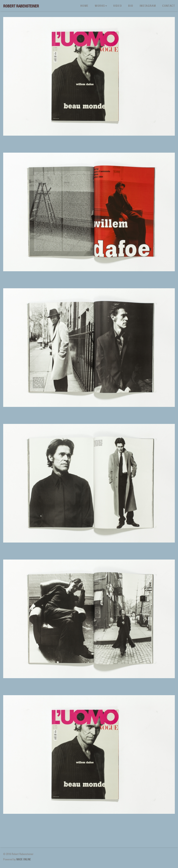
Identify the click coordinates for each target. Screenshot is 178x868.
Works (101, 6)
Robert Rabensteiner (21, 6)
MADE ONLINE (24, 859)
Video (118, 6)
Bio (131, 6)
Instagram (148, 6)
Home (85, 6)
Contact (169, 6)
